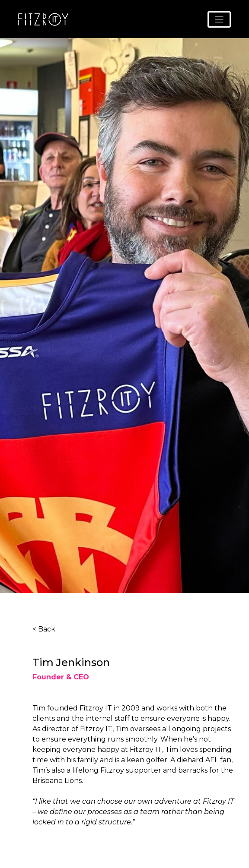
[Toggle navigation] (219, 19)
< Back (44, 629)
